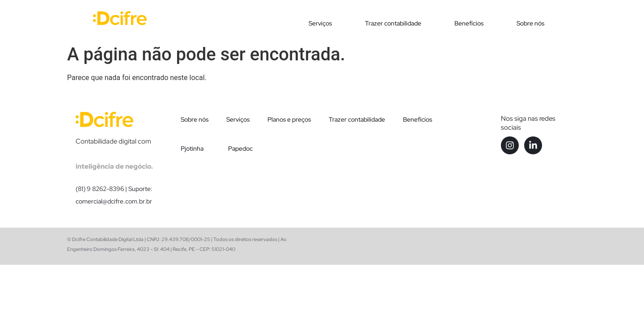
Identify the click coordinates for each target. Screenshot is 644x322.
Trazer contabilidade (393, 23)
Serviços (320, 23)
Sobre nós (530, 23)
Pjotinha (192, 148)
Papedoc (240, 148)
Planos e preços (289, 119)
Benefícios (469, 23)
